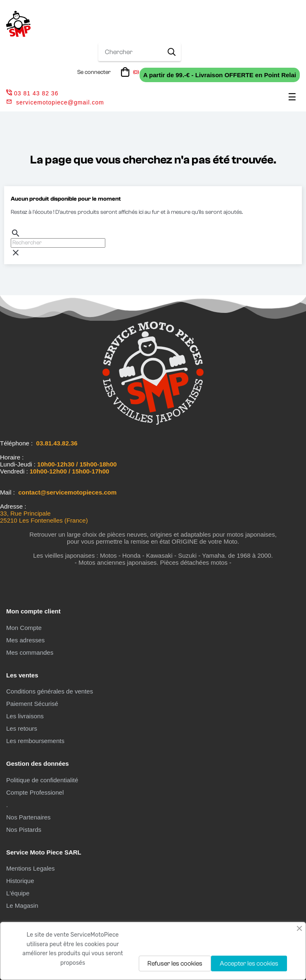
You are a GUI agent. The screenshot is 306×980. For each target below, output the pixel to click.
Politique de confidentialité (42, 780)
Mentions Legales (31, 868)
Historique (20, 881)
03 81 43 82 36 (32, 93)
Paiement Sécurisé (32, 704)
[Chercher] (58, 243)
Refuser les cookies (175, 963)
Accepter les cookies (249, 963)
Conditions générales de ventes (50, 691)
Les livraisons (25, 716)
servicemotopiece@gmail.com (60, 102)
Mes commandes (30, 652)
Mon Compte (24, 628)
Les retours (22, 728)
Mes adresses (25, 640)
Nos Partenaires (28, 817)
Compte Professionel (35, 792)
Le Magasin (22, 905)
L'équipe (18, 893)
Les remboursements (35, 741)
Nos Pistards (24, 830)
